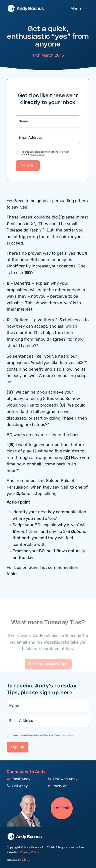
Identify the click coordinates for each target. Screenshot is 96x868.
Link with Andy (63, 779)
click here (30, 574)
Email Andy (18, 779)
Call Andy (17, 786)
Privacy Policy (38, 155)
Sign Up (28, 166)
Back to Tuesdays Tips (48, 673)
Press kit (57, 786)
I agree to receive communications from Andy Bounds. (46, 153)
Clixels (26, 860)
